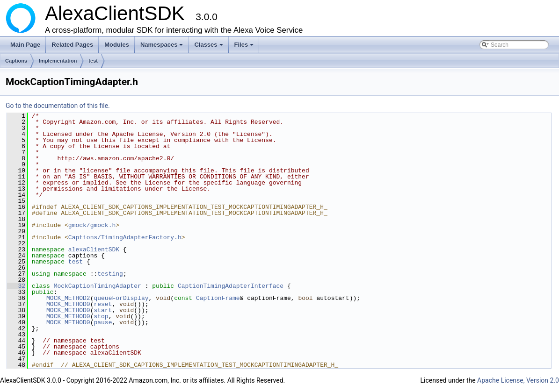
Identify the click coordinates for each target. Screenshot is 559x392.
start (103, 310)
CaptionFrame (218, 298)
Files (245, 47)
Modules (117, 45)
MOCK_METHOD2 (68, 298)
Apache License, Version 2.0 (518, 380)
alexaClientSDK (94, 249)
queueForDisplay (121, 298)
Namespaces (163, 47)
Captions (16, 61)
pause (103, 322)
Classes (209, 47)
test (93, 61)
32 (16, 286)
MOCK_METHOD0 (68, 304)
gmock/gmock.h (92, 225)
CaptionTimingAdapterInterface (231, 286)
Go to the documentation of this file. (58, 106)
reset (103, 304)
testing (110, 274)
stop (101, 316)
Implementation (58, 61)
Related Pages (72, 45)
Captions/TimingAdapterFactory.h (125, 237)
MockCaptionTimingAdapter (98, 286)
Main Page (25, 45)
